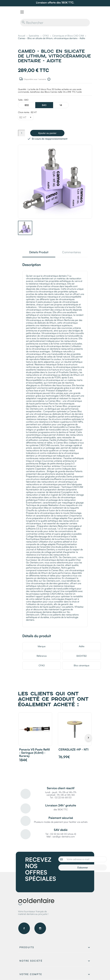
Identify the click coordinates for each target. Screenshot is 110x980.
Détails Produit (39, 252)
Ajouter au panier (47, 133)
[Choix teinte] (26, 117)
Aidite (82, 646)
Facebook (24, 928)
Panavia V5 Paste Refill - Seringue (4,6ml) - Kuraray (34, 753)
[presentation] (83, 879)
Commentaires (71, 252)
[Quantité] (21, 133)
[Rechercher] (55, 23)
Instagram (40, 928)
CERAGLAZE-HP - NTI (74, 749)
